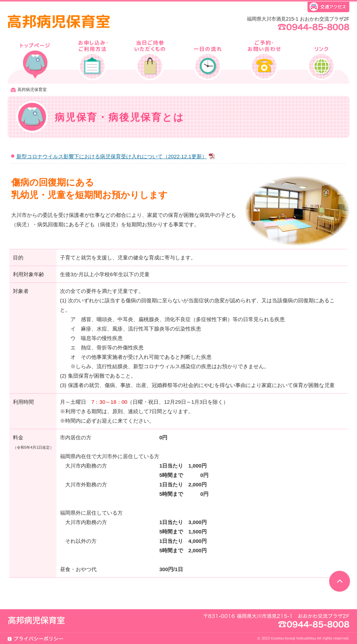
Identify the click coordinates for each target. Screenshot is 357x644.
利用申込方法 (93, 59)
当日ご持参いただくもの (150, 59)
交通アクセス (328, 8)
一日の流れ (207, 59)
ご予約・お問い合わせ (263, 59)
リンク (320, 59)
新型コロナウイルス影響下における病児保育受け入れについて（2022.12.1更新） (115, 156)
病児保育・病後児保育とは (36, 59)
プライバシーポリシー (36, 639)
